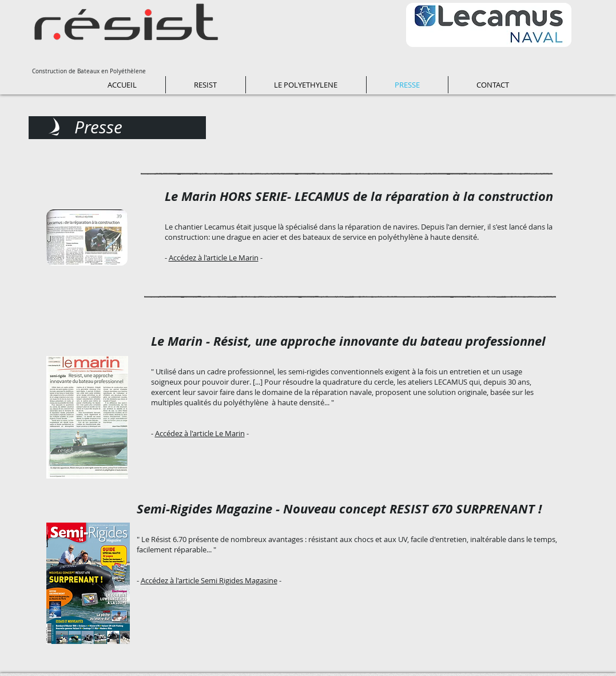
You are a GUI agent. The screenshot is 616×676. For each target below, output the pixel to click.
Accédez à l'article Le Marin (214, 258)
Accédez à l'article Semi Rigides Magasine (209, 580)
